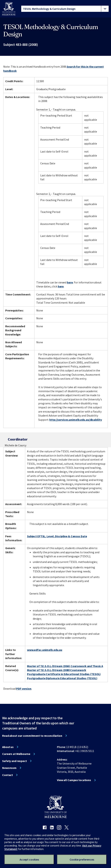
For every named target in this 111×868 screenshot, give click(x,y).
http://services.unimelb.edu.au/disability (76, 420)
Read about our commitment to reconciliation (32, 736)
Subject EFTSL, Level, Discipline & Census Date (57, 536)
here (70, 282)
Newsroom (9, 768)
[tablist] (65, 9)
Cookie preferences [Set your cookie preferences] (82, 859)
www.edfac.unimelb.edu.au (45, 650)
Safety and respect (15, 761)
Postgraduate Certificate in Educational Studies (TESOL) (64, 674)
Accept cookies (29, 859)
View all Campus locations (74, 780)
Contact (8, 775)
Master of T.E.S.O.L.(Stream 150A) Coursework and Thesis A (65, 666)
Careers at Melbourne (16, 754)
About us (8, 747)
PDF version (24, 689)
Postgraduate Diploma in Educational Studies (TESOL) (62, 678)
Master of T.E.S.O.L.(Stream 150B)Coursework (57, 670)
